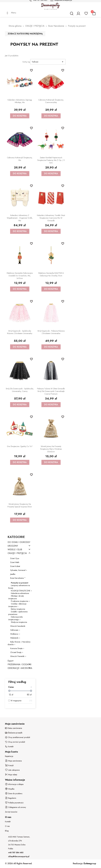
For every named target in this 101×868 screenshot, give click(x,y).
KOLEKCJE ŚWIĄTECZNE (21, 591)
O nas (7, 826)
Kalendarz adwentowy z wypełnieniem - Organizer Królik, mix (20, 218)
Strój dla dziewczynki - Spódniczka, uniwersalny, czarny (20, 390)
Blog (7, 831)
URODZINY (13, 546)
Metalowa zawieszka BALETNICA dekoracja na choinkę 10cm (51, 274)
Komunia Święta (16, 648)
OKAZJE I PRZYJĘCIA (17, 553)
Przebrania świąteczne (20, 601)
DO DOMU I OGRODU (18, 542)
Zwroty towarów (11, 812)
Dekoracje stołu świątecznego (16, 618)
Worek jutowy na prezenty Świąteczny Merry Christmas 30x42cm (51, 449)
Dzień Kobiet (15, 566)
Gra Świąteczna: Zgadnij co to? (20, 446)
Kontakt (8, 822)
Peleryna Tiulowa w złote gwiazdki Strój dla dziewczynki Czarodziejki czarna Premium (51, 391)
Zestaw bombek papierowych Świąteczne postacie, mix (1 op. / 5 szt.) (51, 160)
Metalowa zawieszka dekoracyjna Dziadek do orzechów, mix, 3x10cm (20, 276)
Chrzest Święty (16, 652)
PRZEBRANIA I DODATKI (19, 665)
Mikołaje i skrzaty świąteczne (16, 597)
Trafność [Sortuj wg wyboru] (48, 62)
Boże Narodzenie (17, 578)
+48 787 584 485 (16, 853)
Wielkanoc (14, 634)
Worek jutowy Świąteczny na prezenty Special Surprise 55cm (20, 505)
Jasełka (13, 574)
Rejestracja (9, 756)
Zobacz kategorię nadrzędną (25, 34)
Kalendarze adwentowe (20, 593)
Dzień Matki (15, 562)
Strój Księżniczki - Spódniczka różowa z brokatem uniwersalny (20, 332)
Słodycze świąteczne (19, 622)
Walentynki (14, 638)
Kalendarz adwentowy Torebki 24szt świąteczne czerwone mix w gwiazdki (51, 218)
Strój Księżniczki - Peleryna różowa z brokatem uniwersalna (51, 332)
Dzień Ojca (15, 558)
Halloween (14, 630)
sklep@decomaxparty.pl (19, 856)
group (90, 863)
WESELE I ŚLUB (15, 550)
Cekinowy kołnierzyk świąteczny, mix (20, 159)
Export (10, 661)
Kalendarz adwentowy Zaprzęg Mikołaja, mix (20, 101)
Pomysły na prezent (20, 583)
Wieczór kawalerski (18, 626)
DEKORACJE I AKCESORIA (20, 668)
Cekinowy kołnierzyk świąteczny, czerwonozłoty (51, 101)
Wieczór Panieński (17, 656)
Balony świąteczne (18, 609)
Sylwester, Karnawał (18, 570)
